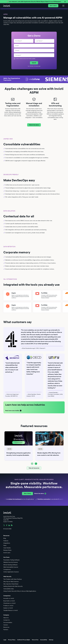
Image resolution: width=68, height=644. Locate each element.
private (39, 66)
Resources (6, 627)
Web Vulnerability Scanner (11, 567)
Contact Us (7, 620)
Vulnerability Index (9, 589)
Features (6, 541)
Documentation (8, 622)
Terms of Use (35, 640)
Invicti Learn (7, 553)
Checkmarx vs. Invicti (9, 603)
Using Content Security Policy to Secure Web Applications (20, 591)
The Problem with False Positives (13, 579)
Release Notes (7, 550)
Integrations (7, 543)
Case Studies (7, 548)
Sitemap (51, 640)
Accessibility (44, 640)
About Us (6, 618)
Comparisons (7, 569)
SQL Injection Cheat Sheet (11, 584)
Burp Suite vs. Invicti (9, 601)
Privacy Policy (12, 640)
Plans (5, 545)
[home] (7, 6)
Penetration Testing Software (11, 560)
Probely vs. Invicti (8, 606)
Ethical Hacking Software (10, 565)
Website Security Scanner (11, 562)
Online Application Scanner (11, 572)
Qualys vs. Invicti (8, 608)
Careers (6, 625)
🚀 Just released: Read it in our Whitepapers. (34, 2)
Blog (5, 538)
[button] (63, 6)
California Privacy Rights (24, 640)
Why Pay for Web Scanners (11, 582)
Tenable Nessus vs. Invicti (11, 610)
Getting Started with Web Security (13, 586)
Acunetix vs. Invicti (9, 598)
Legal (5, 640)
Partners (6, 630)
